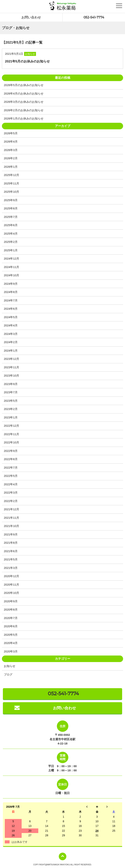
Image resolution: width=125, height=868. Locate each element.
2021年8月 (11, 543)
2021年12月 (11, 509)
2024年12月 (11, 258)
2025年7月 (11, 217)
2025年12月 (11, 175)
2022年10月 (11, 442)
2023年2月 (11, 409)
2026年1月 (11, 167)
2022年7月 (11, 468)
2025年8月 (11, 208)
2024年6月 (11, 309)
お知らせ (10, 666)
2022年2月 (11, 501)
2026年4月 (11, 141)
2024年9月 (11, 284)
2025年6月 (11, 225)
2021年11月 (11, 518)
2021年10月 (11, 526)
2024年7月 (11, 300)
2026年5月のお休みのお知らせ (24, 85)
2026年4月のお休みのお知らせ (24, 93)
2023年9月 (11, 384)
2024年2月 (11, 342)
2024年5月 (11, 317)
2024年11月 (11, 267)
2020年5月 (11, 635)
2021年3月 (11, 568)
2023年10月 (11, 375)
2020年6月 (11, 626)
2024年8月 (11, 292)
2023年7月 (11, 392)
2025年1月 (11, 250)
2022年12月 (11, 426)
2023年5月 (11, 401)
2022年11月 (11, 434)
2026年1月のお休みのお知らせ (24, 118)
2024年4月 (11, 325)
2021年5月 (11, 559)
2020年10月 (11, 593)
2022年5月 (11, 476)
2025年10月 (11, 192)
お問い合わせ (31, 17)
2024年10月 (11, 275)
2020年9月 (11, 601)
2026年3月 (11, 150)
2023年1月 (11, 417)
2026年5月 (11, 133)
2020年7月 (11, 618)
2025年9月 (11, 200)
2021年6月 (11, 551)
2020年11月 (11, 585)
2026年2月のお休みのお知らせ (24, 110)
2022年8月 (11, 459)
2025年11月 (11, 183)
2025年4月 (11, 234)
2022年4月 (11, 484)
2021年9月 (11, 534)
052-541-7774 (94, 17)
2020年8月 (11, 610)
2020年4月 (11, 643)
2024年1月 (11, 351)
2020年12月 (11, 576)
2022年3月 (11, 493)
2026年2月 (11, 158)
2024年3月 (11, 334)
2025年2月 (11, 242)
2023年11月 (11, 367)
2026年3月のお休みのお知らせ (24, 102)
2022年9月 (11, 451)
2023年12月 (11, 359)
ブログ (8, 674)
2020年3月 (11, 651)
